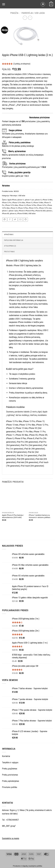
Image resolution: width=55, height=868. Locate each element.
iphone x (49, 211)
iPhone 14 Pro (42, 205)
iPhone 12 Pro (7, 203)
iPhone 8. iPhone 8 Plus (27, 211)
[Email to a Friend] (20, 220)
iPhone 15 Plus (23, 208)
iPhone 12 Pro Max (19, 203)
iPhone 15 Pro (33, 208)
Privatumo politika (10, 787)
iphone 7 (5, 211)
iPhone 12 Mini (47, 200)
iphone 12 (38, 200)
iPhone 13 (29, 203)
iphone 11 (21, 200)
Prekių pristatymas (10, 775)
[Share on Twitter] (15, 220)
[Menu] (4, 4)
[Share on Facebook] (10, 220)
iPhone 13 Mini (38, 203)
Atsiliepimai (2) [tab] (10, 246)
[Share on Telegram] (26, 220)
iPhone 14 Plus (31, 205)
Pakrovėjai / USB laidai (33, 13)
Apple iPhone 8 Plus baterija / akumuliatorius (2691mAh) (13, 516)
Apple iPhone (12, 200)
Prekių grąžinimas (10, 769)
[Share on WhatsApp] (5, 220)
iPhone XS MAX (22, 213)
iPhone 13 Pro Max (12, 205)
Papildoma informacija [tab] (14, 240)
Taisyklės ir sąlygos (10, 762)
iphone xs (13, 213)
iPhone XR (5, 213)
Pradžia (14, 13)
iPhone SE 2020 (40, 211)
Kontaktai (6, 756)
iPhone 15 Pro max (45, 208)
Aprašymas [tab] (9, 234)
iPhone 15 (14, 208)
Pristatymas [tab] (9, 252)
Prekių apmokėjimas (11, 781)
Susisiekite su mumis (11, 838)
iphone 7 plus (13, 211)
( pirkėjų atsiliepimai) (22, 64)
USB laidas (32, 213)
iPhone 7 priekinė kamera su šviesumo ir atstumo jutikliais (39, 516)
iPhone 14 (22, 205)
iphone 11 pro (29, 200)
